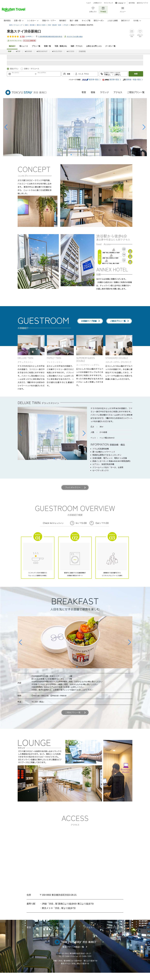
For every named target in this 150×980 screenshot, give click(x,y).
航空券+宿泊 (90, 80)
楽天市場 (132, 3)
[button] (6, 127)
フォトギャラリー (73, 487)
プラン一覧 (36, 46)
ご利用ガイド (97, 3)
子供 (86, 74)
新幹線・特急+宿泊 (132, 80)
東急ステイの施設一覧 (73, 947)
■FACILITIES (57, 51)
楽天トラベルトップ (16, 25)
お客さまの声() (94, 46)
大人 (80, 74)
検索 (136, 74)
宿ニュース (24, 46)
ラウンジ (104, 92)
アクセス (118, 92)
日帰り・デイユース (32, 69)
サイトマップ (108, 3)
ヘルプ (88, 3)
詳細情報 (82, 51)
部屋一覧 (47, 46)
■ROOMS (28, 51)
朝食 (93, 92)
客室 (84, 92)
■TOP (18, 51)
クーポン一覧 (110, 46)
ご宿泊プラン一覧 (136, 92)
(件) (30, 37)
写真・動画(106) (61, 46)
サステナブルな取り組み (75, 37)
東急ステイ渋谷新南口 (24, 31)
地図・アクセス (77, 46)
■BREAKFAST (42, 51)
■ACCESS (70, 51)
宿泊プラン (14, 69)
